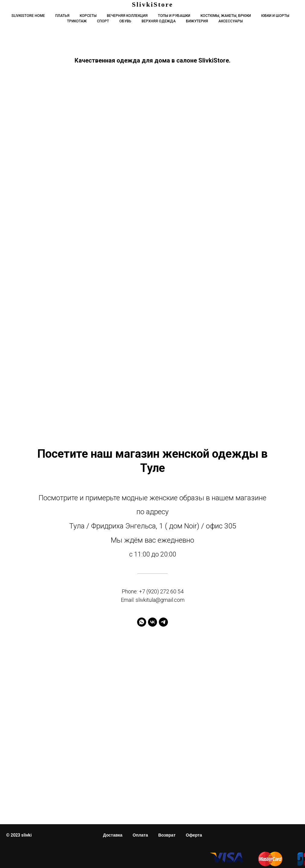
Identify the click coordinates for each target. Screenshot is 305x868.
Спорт (103, 21)
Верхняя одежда (159, 21)
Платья (62, 16)
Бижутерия (197, 21)
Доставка (113, 835)
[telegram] (163, 622)
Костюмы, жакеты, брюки (226, 16)
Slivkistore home (28, 16)
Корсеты (88, 16)
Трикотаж (77, 21)
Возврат (167, 835)
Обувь (125, 21)
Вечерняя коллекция (127, 16)
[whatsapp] (142, 622)
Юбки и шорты (275, 16)
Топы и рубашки (174, 16)
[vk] (152, 622)
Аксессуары (231, 21)
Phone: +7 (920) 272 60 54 (153, 591)
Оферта (194, 835)
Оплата (140, 835)
